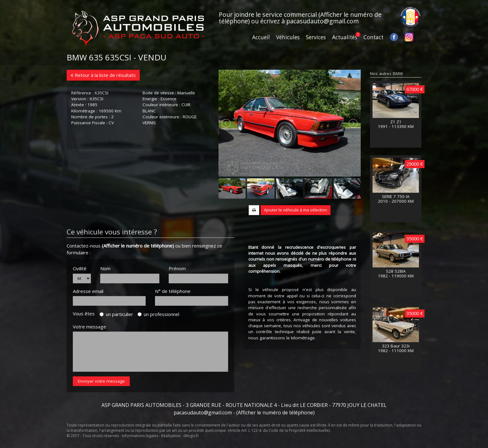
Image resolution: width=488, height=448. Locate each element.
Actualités (345, 37)
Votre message (89, 327)
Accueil (261, 37)
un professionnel (158, 314)
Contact (373, 37)
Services (316, 37)
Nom (105, 268)
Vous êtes (86, 314)
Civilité (80, 268)
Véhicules (288, 37)
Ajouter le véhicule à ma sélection (296, 210)
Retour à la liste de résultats (103, 75)
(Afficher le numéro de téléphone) (138, 246)
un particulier (116, 314)
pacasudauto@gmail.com (323, 21)
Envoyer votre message (101, 381)
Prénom (177, 268)
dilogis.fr (191, 436)
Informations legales (140, 436)
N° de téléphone (173, 291)
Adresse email (88, 291)
